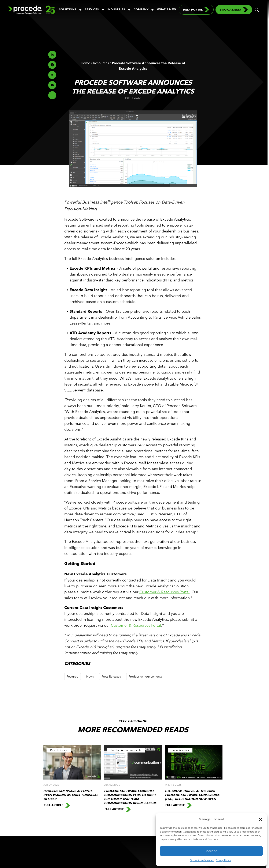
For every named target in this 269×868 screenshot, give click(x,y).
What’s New (166, 9)
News (90, 676)
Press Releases (111, 676)
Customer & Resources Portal (165, 592)
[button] (261, 819)
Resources (101, 63)
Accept (211, 851)
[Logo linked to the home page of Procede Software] (31, 10)
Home (85, 63)
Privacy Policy (223, 860)
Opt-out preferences (202, 860)
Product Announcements (145, 676)
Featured (73, 676)
